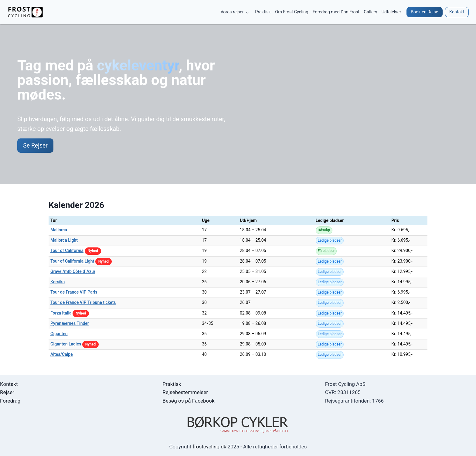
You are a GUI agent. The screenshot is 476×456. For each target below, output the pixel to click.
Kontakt (9, 384)
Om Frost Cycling (292, 12)
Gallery (370, 12)
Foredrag (10, 401)
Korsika (58, 282)
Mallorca (59, 230)
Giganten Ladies (66, 344)
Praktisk (263, 12)
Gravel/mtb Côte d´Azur (73, 272)
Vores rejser (232, 12)
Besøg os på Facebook (188, 401)
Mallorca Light (64, 241)
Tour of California (67, 251)
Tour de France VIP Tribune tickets (83, 303)
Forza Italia (61, 313)
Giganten (59, 334)
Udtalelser (391, 12)
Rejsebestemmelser (185, 392)
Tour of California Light (72, 261)
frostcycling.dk (209, 447)
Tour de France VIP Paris (74, 293)
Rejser (7, 392)
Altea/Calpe (62, 355)
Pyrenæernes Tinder (70, 324)
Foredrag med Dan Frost (336, 12)
